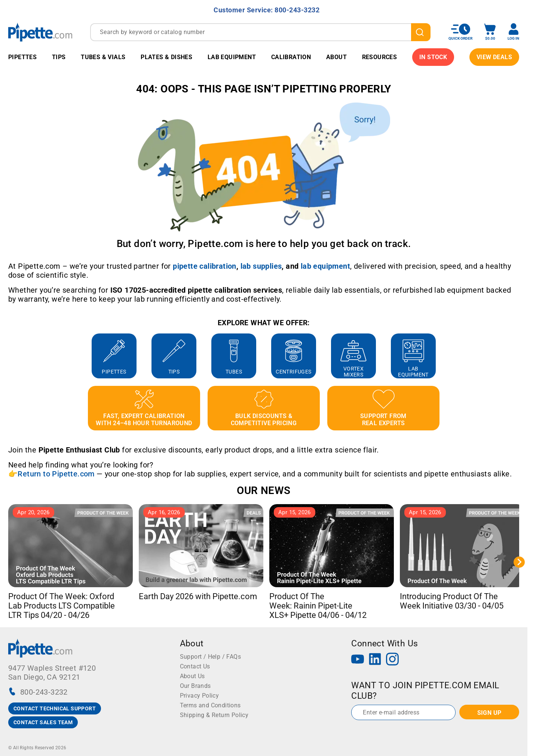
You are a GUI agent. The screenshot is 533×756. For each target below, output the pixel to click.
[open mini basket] (490, 32)
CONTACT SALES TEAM (43, 722)
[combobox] (260, 32)
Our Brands (195, 686)
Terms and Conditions (210, 705)
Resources (380, 57)
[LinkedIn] (375, 660)
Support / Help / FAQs (210, 657)
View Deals (494, 57)
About (336, 57)
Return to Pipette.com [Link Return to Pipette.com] (56, 474)
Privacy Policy (200, 696)
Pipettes (22, 57)
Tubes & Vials (103, 57)
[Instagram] (392, 660)
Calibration (291, 57)
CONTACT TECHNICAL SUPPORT (55, 708)
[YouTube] (358, 660)
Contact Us (195, 666)
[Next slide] (519, 562)
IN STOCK (433, 57)
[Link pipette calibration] (205, 266)
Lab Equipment (232, 57)
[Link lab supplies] (261, 266)
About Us (192, 676)
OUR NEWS (264, 490)
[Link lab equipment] (325, 266)
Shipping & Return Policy (214, 715)
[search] (421, 32)
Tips (59, 57)
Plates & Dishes (166, 57)
